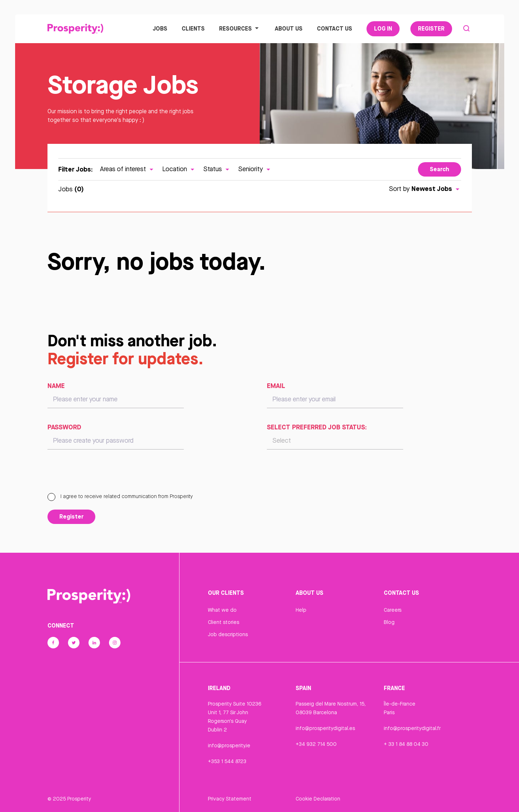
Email (276, 386)
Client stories (224, 622)
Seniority (255, 169)
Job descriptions (228, 634)
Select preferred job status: (317, 427)
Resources (240, 28)
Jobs (160, 28)
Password (64, 427)
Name (56, 386)
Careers (393, 610)
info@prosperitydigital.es (325, 728)
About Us (289, 28)
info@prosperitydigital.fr (412, 728)
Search (440, 169)
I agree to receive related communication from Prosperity (120, 496)
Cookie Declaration (318, 799)
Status (217, 169)
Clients (193, 28)
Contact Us (334, 28)
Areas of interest (128, 169)
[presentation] (102, 474)
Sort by (425, 189)
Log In (383, 28)
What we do (222, 610)
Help (301, 610)
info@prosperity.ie (229, 745)
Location (179, 169)
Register (431, 28)
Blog (389, 622)
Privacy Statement (230, 799)
